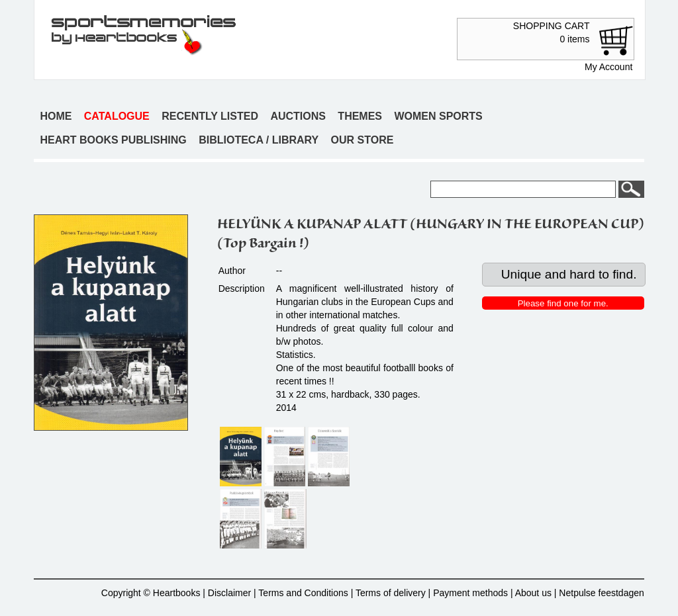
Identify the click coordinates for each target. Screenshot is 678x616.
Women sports (438, 116)
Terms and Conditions (303, 593)
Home (56, 116)
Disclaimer (229, 593)
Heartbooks (177, 593)
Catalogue (117, 116)
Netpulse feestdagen (601, 593)
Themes (360, 116)
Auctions (298, 116)
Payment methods (470, 593)
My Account (608, 67)
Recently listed (210, 116)
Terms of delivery (391, 593)
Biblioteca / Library (259, 140)
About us (533, 593)
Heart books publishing (113, 140)
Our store (363, 140)
